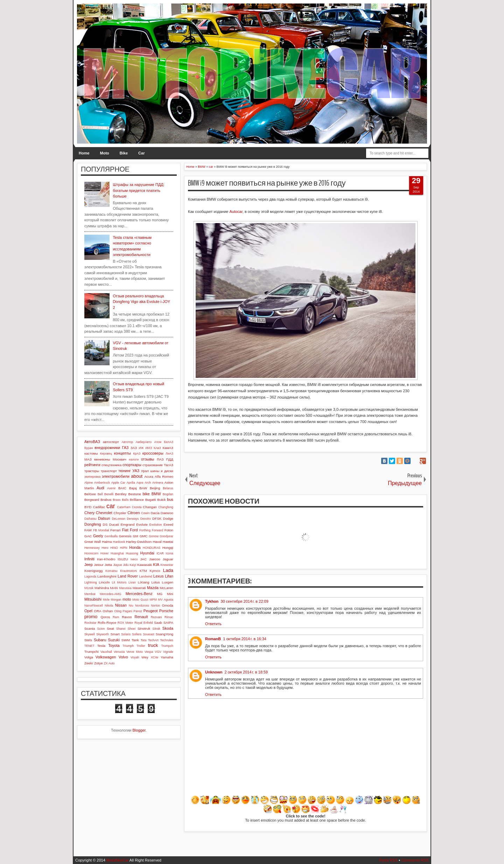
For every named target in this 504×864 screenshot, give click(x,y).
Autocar (236, 212)
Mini (170, 594)
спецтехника (111, 465)
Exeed (168, 524)
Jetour (99, 565)
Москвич (120, 459)
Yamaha (167, 657)
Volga (89, 657)
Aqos (140, 483)
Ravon (127, 617)
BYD (88, 507)
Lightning (91, 582)
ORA (97, 611)
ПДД (170, 459)
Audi (100, 488)
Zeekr (89, 663)
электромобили (116, 476)
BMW (156, 494)
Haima (107, 542)
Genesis (125, 536)
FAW (88, 530)
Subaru (100, 640)
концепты (122, 453)
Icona (169, 553)
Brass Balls (121, 500)
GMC (144, 536)
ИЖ (141, 448)
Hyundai (147, 553)
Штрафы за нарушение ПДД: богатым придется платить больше (138, 190)
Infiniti (89, 559)
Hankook (119, 542)
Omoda (168, 605)
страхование (153, 465)
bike (146, 494)
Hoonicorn (91, 553)
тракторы (92, 471)
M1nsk (89, 588)
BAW (143, 488)
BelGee (90, 494)
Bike (124, 153)
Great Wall (93, 542)
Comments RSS (415, 860)
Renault (141, 617)
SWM (126, 640)
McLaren (167, 588)
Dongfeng (93, 524)
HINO (114, 548)
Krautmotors (128, 571)
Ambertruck (102, 483)
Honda (135, 547)
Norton (155, 606)
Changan (150, 507)
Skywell (90, 634)
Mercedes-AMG (111, 594)
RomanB (213, 639)
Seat (110, 628)
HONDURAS (152, 548)
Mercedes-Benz (139, 594)
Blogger (139, 730)
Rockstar (90, 623)
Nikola (109, 606)
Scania (90, 628)
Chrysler (120, 513)
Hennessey (92, 548)
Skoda (168, 628)
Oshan (108, 611)
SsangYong (164, 634)
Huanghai (117, 553)
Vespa (149, 652)
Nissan (121, 605)
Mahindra (102, 588)
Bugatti (151, 500)
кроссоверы (153, 453)
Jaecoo (155, 559)
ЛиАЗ (169, 454)
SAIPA (168, 623)
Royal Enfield (144, 623)
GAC (88, 536)
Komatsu (111, 571)
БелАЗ (169, 442)
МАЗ (88, 459)
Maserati (139, 588)
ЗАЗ (134, 448)
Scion (101, 629)
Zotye (99, 663)
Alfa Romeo (164, 476)
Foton (169, 530)
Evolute (142, 524)
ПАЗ (160, 459)
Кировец (106, 454)
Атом (158, 442)
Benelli (109, 494)
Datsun (104, 518)
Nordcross (142, 606)
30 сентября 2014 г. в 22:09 (244, 601)
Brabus (106, 500)
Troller (141, 646)
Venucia (119, 652)
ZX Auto (109, 663)
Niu (131, 606)
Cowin (145, 513)
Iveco (134, 559)
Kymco (155, 571)
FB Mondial (101, 530)
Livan (132, 582)
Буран (89, 448)
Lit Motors (119, 582)
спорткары (132, 465)
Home (84, 153)
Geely (98, 536)
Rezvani (156, 617)
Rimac (169, 617)
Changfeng (166, 507)
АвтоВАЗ (92, 442)
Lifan (169, 576)
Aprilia (131, 483)
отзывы (148, 459)
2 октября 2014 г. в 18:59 (246, 672)
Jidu (126, 565)
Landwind (146, 576)
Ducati (114, 524)
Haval (157, 542)
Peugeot (151, 611)
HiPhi (124, 548)
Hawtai (168, 542)
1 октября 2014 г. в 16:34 (245, 639)
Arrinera (158, 483)
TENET (89, 646)
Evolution (156, 525)
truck (153, 645)
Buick (161, 500)
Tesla (101, 646)
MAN (114, 588)
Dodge (168, 519)
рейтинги (92, 465)
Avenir (111, 488)
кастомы (91, 453)
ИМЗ (149, 448)
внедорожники (107, 448)
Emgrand (127, 524)
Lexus (158, 576)
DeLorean (118, 519)
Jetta (108, 565)
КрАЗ (137, 454)
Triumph (128, 646)
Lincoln (104, 582)
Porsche (166, 611)
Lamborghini (107, 576)
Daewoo (167, 513)
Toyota (114, 645)
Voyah (135, 657)
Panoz (138, 611)
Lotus (156, 582)
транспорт (109, 471)
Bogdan (168, 494)
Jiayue (117, 565)
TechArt (153, 640)
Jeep (89, 565)
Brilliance (137, 500)
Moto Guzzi (140, 600)
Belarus (168, 488)
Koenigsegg (93, 571)
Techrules (167, 640)
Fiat (125, 530)
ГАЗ (125, 448)
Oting (118, 611)
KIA (156, 565)
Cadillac (99, 507)
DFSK (157, 519)
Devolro (146, 519)
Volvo (123, 657)
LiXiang (144, 582)
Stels (88, 640)
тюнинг (125, 471)
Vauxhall (106, 652)
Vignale (168, 652)
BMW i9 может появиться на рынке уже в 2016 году (267, 183)
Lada (168, 570)
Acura (149, 476)
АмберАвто (143, 442)
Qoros (105, 617)
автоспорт (111, 442)
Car (141, 153)
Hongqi (168, 548)
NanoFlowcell (94, 606)
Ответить (213, 624)
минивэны (102, 459)
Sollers (137, 634)
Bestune (134, 494)
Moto (105, 153)
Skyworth (103, 634)
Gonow (154, 536)
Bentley (121, 494)
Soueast (148, 634)
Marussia (125, 588)
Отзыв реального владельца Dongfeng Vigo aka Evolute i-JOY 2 (141, 302)
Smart (115, 634)
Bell (100, 494)
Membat (90, 594)
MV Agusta (166, 600)
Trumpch (167, 646)
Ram (116, 617)
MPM (153, 600)
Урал (145, 471)
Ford (134, 530)
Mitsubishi (93, 599)
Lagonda (90, 576)
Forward (157, 530)
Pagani (128, 611)
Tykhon (212, 601)
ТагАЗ (169, 465)
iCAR (160, 553)
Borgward (92, 500)
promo (91, 617)
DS (105, 524)
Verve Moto (135, 652)
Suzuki (114, 640)
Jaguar (168, 559)
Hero (105, 548)
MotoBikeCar (118, 860)
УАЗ (136, 471)
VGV (158, 652)
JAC (143, 559)
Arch (148, 483)
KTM (143, 571)
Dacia (155, 513)
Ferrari (115, 530)
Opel (88, 611)
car (111, 506)
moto (127, 599)
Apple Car (118, 483)
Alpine (89, 483)
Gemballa (111, 536)
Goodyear (166, 536)
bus (170, 499)
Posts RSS (388, 860)
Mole (106, 600)
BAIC (122, 488)
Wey (145, 657)
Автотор (127, 442)
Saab (158, 623)
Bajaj (133, 488)
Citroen (134, 513)
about (137, 476)
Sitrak (156, 629)
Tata (144, 640)
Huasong (132, 553)
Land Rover (128, 576)
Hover (104, 553)
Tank (135, 640)
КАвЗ (157, 448)
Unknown (214, 672)
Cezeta (137, 507)
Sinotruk (144, 628)
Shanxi (121, 629)
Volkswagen (106, 657)
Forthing (145, 530)
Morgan (116, 600)
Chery (89, 513)
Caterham (124, 507)
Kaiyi (133, 565)
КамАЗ (168, 448)
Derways (133, 519)
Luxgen (168, 582)
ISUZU (123, 559)
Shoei (132, 629)
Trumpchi (92, 652)
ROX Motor (125, 623)
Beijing (155, 488)
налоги (134, 459)
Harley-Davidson (139, 542)
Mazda (153, 588)
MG (160, 594)
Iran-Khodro (106, 559)
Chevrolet (104, 513)
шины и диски (162, 471)
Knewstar (167, 565)
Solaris (126, 634)
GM (135, 536)
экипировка (92, 477)
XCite (155, 657)
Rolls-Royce (107, 623)
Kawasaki (145, 565)
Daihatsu (90, 519)
